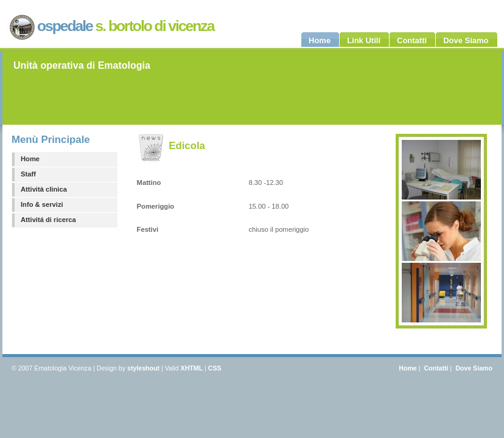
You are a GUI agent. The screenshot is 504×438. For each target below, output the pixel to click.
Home (30, 159)
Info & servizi (42, 204)
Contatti (436, 368)
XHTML (192, 368)
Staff (28, 174)
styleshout (143, 368)
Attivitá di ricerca (48, 220)
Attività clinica (44, 189)
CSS (215, 368)
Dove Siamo (474, 368)
